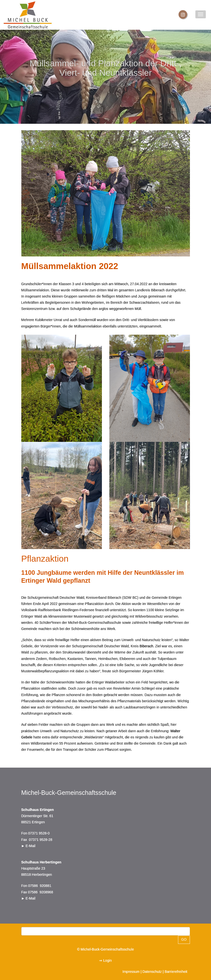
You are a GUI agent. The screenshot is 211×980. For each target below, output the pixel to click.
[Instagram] (183, 14)
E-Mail (30, 846)
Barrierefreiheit (176, 972)
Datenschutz (152, 972)
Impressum (131, 972)
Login (107, 960)
